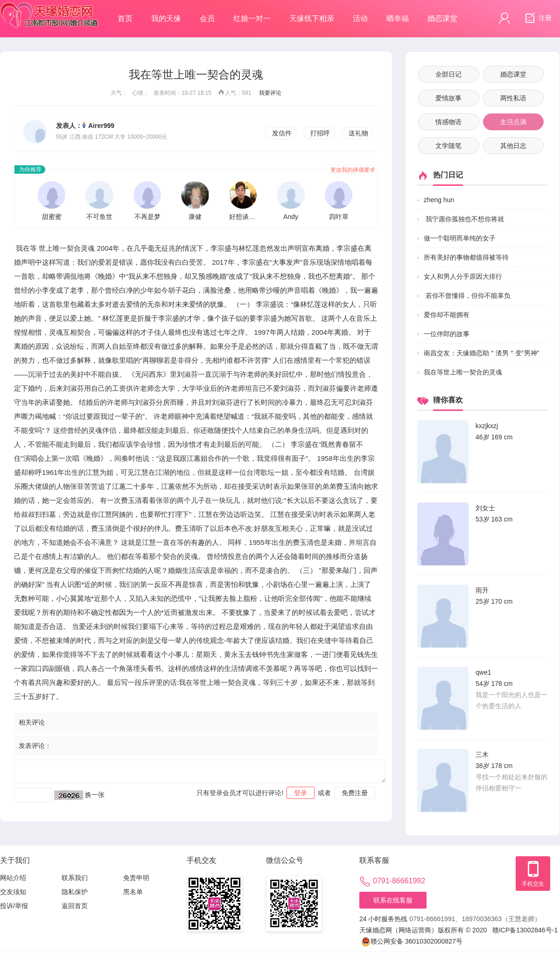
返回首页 (75, 906)
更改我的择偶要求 (353, 170)
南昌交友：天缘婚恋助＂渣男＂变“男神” (481, 353)
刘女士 (485, 508)
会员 (207, 18)
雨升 (482, 590)
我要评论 (270, 93)
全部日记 (448, 74)
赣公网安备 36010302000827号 (412, 941)
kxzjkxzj (487, 426)
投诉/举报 (14, 906)
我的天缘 (166, 18)
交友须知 (13, 892)
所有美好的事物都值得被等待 (466, 257)
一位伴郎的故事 (447, 334)
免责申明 (136, 878)
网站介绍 (13, 878)
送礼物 (358, 133)
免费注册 (355, 793)
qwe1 (483, 672)
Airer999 (101, 126)
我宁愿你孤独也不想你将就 (464, 219)
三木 (482, 754)
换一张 (95, 795)
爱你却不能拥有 (447, 315)
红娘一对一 (252, 18)
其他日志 (513, 146)
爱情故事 (448, 98)
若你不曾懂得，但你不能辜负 (467, 296)
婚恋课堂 (442, 18)
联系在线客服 (393, 900)
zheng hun (439, 200)
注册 (537, 18)
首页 (125, 18)
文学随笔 (448, 146)
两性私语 (513, 98)
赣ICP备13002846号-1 (525, 930)
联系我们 (75, 878)
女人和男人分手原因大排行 (463, 276)
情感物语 (448, 122)
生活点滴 (513, 122)
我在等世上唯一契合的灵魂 (463, 372)
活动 (360, 18)
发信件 (282, 133)
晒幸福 (398, 18)
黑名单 (133, 892)
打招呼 (320, 133)
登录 (301, 793)
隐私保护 (75, 892)
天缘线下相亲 (312, 18)
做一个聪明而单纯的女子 (460, 238)
